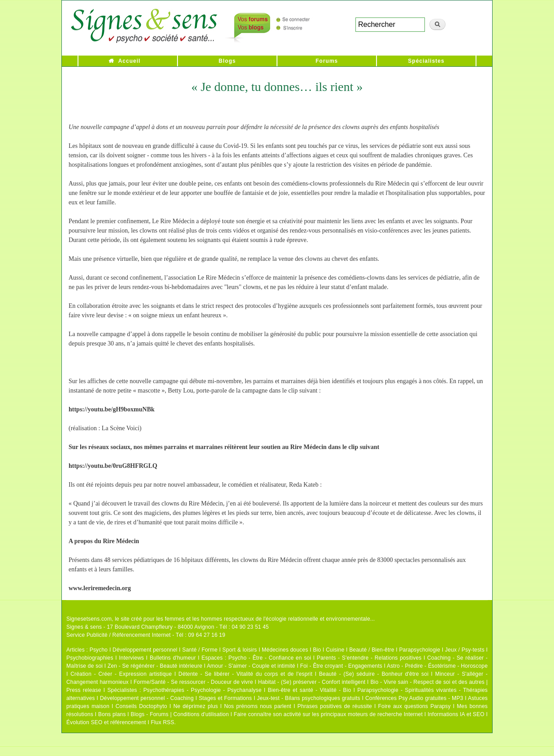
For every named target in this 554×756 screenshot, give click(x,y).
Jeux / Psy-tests (465, 650)
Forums (327, 61)
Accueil (130, 61)
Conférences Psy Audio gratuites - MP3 (414, 698)
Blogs (227, 61)
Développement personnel (145, 650)
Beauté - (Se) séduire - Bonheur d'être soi (374, 674)
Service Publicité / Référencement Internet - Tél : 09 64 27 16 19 (146, 635)
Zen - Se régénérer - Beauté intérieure (155, 666)
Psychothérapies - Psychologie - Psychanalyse (203, 690)
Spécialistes (426, 61)
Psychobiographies (90, 658)
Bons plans (112, 714)
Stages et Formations (225, 698)
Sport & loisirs (240, 650)
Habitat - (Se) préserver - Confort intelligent (312, 682)
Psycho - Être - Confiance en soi (270, 658)
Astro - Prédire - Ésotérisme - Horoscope (437, 666)
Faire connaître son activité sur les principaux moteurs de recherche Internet (328, 714)
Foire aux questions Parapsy (415, 706)
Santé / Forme (200, 650)
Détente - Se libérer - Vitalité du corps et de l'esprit (245, 674)
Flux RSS (162, 722)
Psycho (99, 650)
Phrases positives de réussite (335, 706)
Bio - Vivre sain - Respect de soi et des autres (427, 682)
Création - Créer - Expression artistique (121, 674)
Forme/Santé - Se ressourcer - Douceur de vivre (193, 682)
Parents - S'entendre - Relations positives (369, 658)
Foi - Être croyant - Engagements (341, 666)
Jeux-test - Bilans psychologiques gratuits (308, 698)
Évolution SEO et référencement (106, 722)
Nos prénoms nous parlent (258, 706)
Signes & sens (84, 627)
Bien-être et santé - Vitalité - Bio (309, 690)
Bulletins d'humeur (173, 658)
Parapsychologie (420, 650)
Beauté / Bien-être (372, 650)
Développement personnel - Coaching (147, 698)
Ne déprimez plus (196, 706)
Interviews (131, 658)
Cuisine (335, 650)
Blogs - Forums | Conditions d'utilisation (180, 714)
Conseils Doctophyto (141, 706)
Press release (84, 690)
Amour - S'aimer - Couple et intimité (251, 666)
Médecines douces (285, 650)
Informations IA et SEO (456, 714)
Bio (317, 650)
